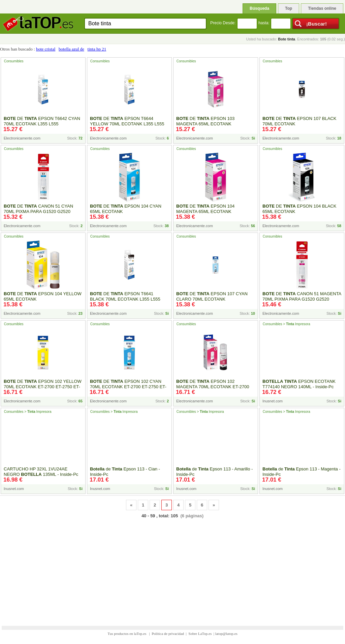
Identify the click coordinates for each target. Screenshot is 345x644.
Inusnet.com (273, 401)
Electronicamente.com (22, 138)
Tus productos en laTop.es (127, 634)
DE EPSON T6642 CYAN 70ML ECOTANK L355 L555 (42, 121)
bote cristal (46, 49)
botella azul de (71, 49)
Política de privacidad (168, 634)
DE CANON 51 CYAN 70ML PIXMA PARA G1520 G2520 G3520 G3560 (38, 211)
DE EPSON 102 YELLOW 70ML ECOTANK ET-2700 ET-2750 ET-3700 (43, 387)
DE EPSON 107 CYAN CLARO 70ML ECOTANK (212, 296)
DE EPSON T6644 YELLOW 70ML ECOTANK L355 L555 (127, 121)
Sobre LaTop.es (200, 634)
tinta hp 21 (97, 49)
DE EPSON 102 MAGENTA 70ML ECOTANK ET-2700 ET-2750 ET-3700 (213, 387)
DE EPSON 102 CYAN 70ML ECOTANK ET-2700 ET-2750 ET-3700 (128, 387)
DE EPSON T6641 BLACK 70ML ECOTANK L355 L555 (125, 296)
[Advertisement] (172, 568)
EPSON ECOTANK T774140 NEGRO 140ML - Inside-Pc (299, 384)
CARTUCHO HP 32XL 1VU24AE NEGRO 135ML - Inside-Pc (41, 472)
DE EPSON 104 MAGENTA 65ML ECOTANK (205, 209)
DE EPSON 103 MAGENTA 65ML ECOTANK (205, 121)
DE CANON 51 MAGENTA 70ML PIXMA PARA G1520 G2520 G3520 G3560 (302, 299)
